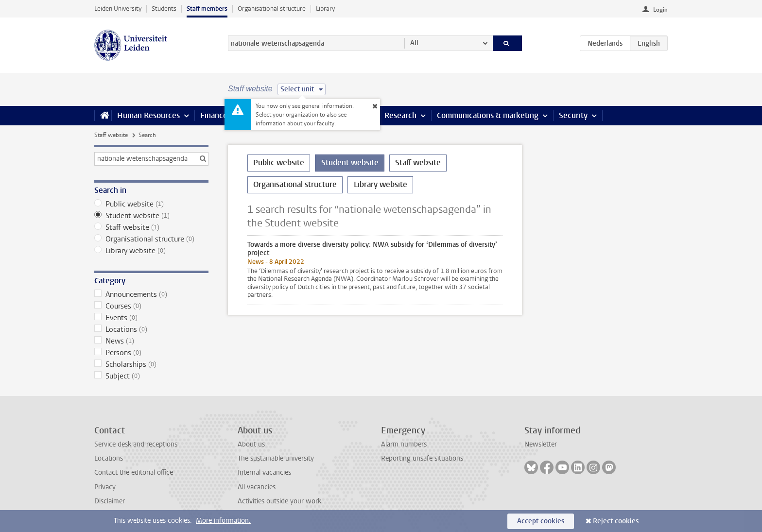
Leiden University (118, 9)
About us (251, 444)
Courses (151, 306)
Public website (151, 204)
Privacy (105, 487)
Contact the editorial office (134, 472)
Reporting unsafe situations (422, 458)
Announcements (151, 294)
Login (660, 10)
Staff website (111, 135)
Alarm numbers (404, 444)
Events (151, 318)
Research (400, 115)
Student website (151, 216)
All (414, 43)
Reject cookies (616, 521)
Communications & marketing (488, 115)
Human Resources (148, 115)
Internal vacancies (264, 472)
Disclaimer (110, 501)
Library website (151, 251)
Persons (151, 353)
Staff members (207, 9)
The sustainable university (276, 458)
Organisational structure (272, 9)
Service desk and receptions (136, 444)
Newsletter (541, 444)
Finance (214, 115)
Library (325, 9)
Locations (151, 329)
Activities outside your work (279, 501)
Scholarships (151, 364)
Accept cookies (541, 521)
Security (573, 115)
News (151, 341)
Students (164, 9)
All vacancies (257, 487)
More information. (223, 521)
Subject (151, 376)
